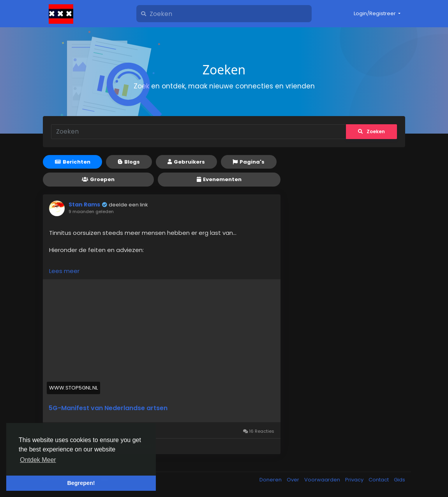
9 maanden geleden (91, 211)
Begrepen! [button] (81, 483)
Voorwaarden (323, 480)
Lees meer (64, 271)
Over (294, 480)
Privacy (355, 480)
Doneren (271, 480)
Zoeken (371, 131)
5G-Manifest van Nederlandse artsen (108, 408)
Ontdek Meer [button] (38, 460)
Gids (399, 480)
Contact (379, 480)
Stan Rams (84, 204)
